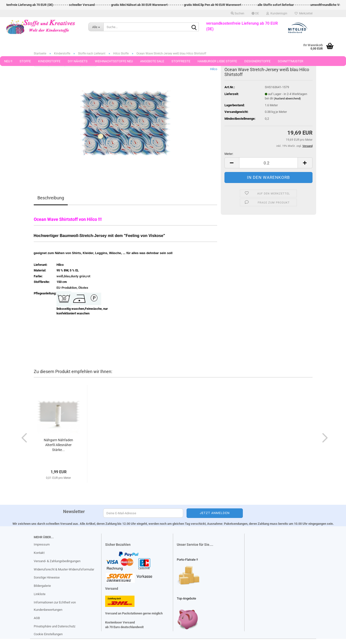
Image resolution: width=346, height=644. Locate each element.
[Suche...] (96, 27)
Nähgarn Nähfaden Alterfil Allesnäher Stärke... (58, 445)
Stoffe (25, 61)
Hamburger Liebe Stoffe (217, 61)
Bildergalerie (42, 586)
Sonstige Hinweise (47, 577)
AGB (37, 618)
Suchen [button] (238, 13)
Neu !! (8, 61)
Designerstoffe (257, 61)
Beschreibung (51, 198)
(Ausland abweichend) (287, 99)
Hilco (214, 69)
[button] (255, 13)
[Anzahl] (268, 163)
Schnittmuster (290, 61)
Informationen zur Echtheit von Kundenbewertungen (55, 606)
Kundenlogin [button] (277, 13)
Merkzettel (304, 13)
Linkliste (40, 594)
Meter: (229, 154)
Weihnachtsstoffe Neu (114, 61)
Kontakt (39, 553)
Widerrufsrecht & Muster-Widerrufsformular (64, 569)
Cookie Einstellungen (48, 634)
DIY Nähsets (78, 61)
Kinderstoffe (49, 61)
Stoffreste (181, 61)
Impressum (42, 544)
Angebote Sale (152, 61)
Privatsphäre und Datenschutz (55, 626)
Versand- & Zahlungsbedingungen (57, 561)
